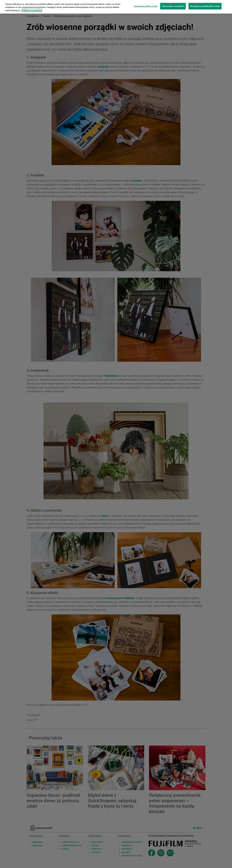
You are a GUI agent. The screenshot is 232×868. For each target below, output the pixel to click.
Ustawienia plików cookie (146, 3)
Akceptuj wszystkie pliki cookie (205, 3)
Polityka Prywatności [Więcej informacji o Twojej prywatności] (32, 8)
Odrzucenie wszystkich (173, 3)
